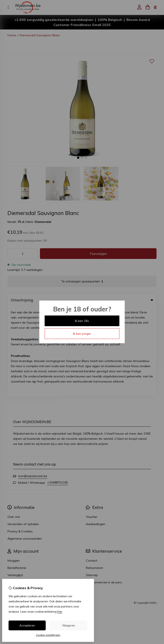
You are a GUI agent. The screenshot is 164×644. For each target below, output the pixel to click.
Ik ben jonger (82, 334)
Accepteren (27, 625)
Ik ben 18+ (82, 321)
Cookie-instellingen (48, 635)
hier (60, 612)
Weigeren (69, 625)
